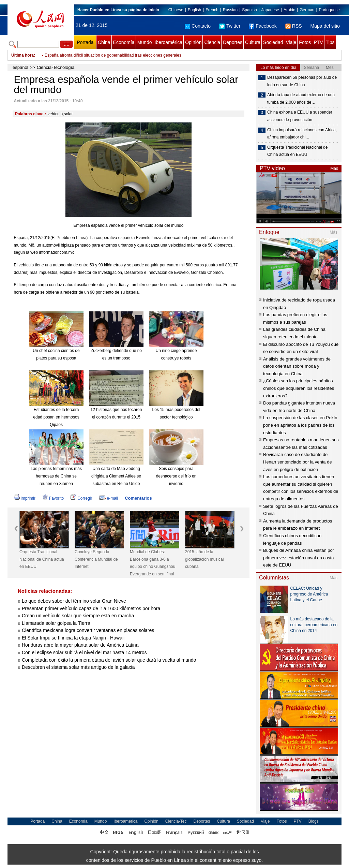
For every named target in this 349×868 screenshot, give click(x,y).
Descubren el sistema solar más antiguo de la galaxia (78, 667)
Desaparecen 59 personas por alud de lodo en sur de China (302, 81)
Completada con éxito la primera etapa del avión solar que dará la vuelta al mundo (109, 660)
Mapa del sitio (325, 26)
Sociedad (273, 42)
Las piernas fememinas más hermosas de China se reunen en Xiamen (56, 476)
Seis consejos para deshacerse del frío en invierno (176, 476)
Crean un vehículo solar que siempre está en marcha (78, 616)
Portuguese (329, 10)
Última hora (22, 55)
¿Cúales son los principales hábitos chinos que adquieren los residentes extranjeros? (299, 388)
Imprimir (25, 498)
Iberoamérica (168, 42)
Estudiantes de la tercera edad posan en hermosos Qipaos (56, 417)
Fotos (305, 42)
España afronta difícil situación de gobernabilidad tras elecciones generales (113, 55)
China (104, 42)
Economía (124, 42)
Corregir (81, 498)
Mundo (145, 42)
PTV (318, 42)
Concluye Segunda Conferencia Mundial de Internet (96, 559)
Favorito (53, 498)
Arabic (289, 10)
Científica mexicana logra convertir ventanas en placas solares (88, 630)
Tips (330, 42)
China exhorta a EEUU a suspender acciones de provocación (300, 116)
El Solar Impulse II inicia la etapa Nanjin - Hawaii (73, 638)
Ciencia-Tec (176, 821)
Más (334, 168)
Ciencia (212, 42)
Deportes (233, 42)
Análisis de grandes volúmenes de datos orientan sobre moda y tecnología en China (297, 366)
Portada (85, 42)
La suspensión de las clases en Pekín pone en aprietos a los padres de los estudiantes (300, 425)
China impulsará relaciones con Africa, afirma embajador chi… (302, 134)
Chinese (176, 10)
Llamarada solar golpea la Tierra (56, 623)
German (307, 10)
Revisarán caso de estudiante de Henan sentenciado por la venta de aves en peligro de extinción (298, 462)
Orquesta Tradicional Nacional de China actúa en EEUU (42, 559)
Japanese (270, 10)
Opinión (193, 42)
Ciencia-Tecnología (56, 67)
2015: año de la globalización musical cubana (204, 559)
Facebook (263, 26)
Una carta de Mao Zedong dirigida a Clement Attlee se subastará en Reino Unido (116, 476)
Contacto (198, 26)
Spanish (249, 10)
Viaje (291, 42)
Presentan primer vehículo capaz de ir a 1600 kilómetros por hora (91, 608)
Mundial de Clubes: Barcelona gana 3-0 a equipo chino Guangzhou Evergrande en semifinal (153, 563)
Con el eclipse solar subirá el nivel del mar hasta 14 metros (84, 652)
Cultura (253, 42)
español (20, 67)
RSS (294, 26)
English (194, 10)
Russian (230, 10)
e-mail (109, 498)
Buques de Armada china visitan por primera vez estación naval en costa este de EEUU (299, 558)
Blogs (314, 821)
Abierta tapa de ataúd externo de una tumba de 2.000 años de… (301, 99)
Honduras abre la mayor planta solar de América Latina (80, 645)
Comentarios (138, 498)
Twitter (230, 26)
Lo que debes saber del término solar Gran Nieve (74, 601)
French (212, 10)
